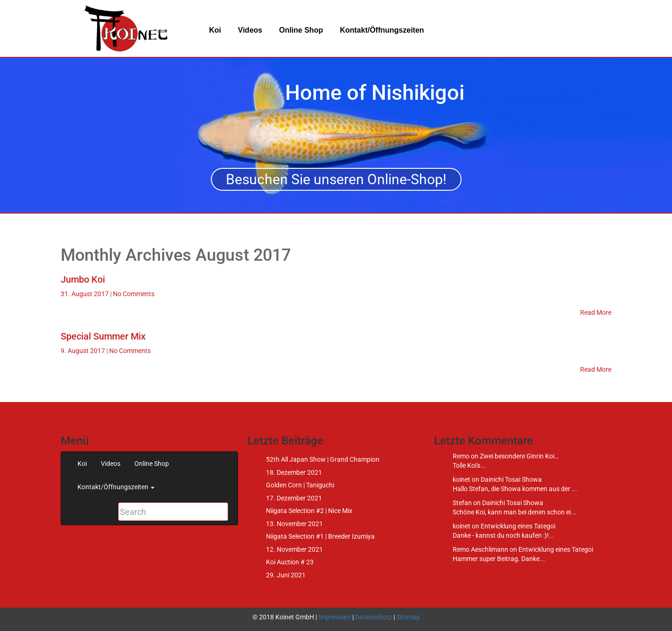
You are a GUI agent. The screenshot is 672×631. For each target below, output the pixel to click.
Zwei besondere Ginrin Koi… (519, 456)
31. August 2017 (85, 294)
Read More (596, 312)
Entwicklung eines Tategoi (518, 526)
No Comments (134, 294)
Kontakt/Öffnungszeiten (382, 30)
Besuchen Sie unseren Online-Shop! (336, 179)
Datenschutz (374, 617)
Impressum (335, 617)
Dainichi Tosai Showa (511, 479)
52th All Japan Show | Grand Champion (323, 459)
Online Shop (301, 30)
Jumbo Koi (83, 279)
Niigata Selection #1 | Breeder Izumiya (320, 536)
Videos (250, 30)
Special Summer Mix (103, 336)
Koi (215, 30)
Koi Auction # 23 (290, 562)
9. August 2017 (84, 351)
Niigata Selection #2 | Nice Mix (309, 511)
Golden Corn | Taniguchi (300, 485)
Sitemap (408, 617)
